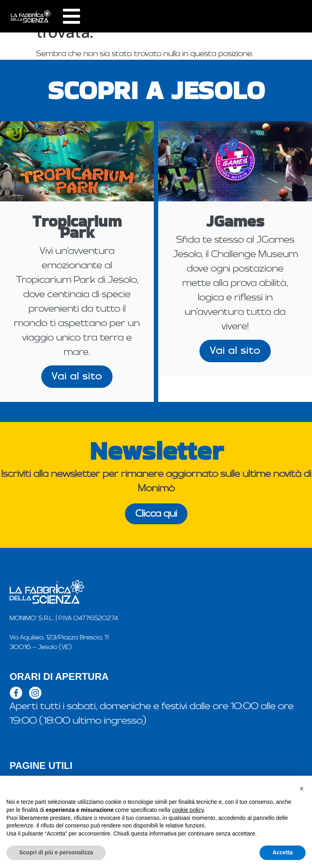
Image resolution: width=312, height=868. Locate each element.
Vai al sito (77, 377)
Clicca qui (156, 514)
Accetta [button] (283, 852)
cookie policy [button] (188, 810)
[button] (302, 789)
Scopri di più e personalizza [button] (56, 852)
